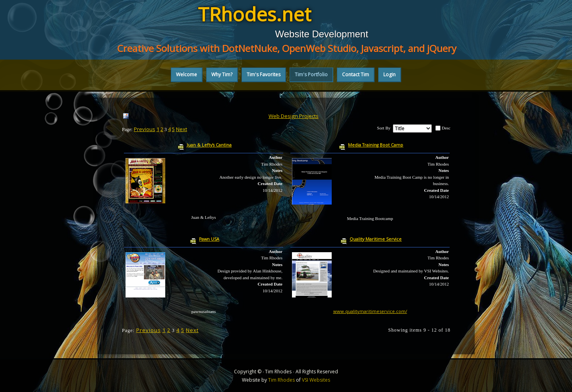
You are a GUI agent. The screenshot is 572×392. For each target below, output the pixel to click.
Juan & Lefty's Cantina (209, 145)
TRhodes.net (254, 14)
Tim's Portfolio (311, 74)
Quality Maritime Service (376, 239)
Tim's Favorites (264, 74)
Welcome (186, 74)
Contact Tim (356, 74)
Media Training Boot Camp (376, 145)
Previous (145, 129)
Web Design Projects (294, 116)
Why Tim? (222, 74)
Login (389, 74)
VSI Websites (316, 380)
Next (182, 129)
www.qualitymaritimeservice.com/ (370, 311)
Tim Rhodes (281, 380)
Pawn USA (209, 239)
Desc (446, 128)
